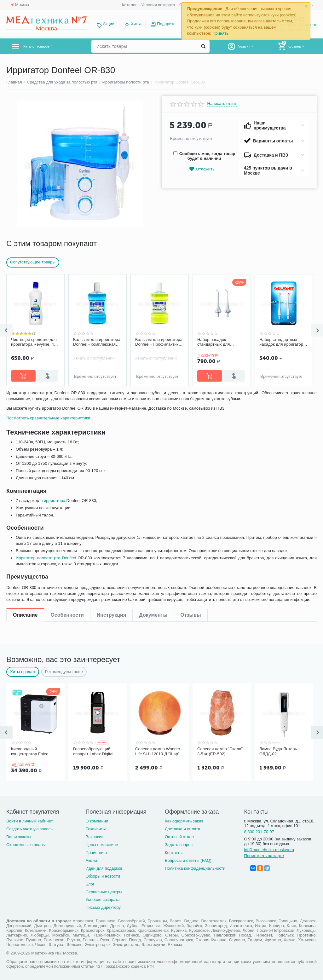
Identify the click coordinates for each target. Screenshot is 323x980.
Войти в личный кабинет (30, 821)
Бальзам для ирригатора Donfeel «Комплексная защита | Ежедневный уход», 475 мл (97, 342)
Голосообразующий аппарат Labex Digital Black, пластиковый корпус (93, 752)
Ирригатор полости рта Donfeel (47, 580)
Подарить (166, 24)
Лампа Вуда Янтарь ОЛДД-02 (278, 751)
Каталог (129, 5)
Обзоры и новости (103, 876)
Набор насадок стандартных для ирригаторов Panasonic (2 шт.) (222, 342)
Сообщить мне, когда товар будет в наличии (204, 156)
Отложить (202, 169)
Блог (90, 884)
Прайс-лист (96, 853)
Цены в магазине (102, 845)
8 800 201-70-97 (259, 832)
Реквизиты (95, 829)
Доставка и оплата (182, 829)
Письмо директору (103, 907)
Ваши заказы (19, 837)
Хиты (136, 24)
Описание (25, 398)
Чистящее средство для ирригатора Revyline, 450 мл (35, 342)
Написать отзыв (222, 104)
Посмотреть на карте (264, 856)
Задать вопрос (179, 845)
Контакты (174, 853)
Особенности (67, 398)
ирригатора (56, 522)
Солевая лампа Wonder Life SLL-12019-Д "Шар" (158, 751)
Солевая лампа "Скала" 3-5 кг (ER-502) (220, 751)
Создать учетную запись (29, 829)
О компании (97, 821)
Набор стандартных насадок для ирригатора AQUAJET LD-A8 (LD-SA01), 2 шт (282, 342)
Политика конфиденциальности (195, 868)
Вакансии (94, 837)
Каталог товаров (44, 46)
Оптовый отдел (179, 837)
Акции (109, 24)
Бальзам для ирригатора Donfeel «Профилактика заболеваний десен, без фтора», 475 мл (159, 342)
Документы (153, 398)
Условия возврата (158, 5)
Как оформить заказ (184, 821)
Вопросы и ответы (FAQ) (188, 860)
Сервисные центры (104, 892)
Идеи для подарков (104, 868)
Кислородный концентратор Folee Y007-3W (30, 752)
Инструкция (111, 398)
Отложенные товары (26, 845)
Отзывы (190, 398)
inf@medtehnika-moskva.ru (269, 850)
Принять (220, 33)
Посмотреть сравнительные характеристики (50, 440)
